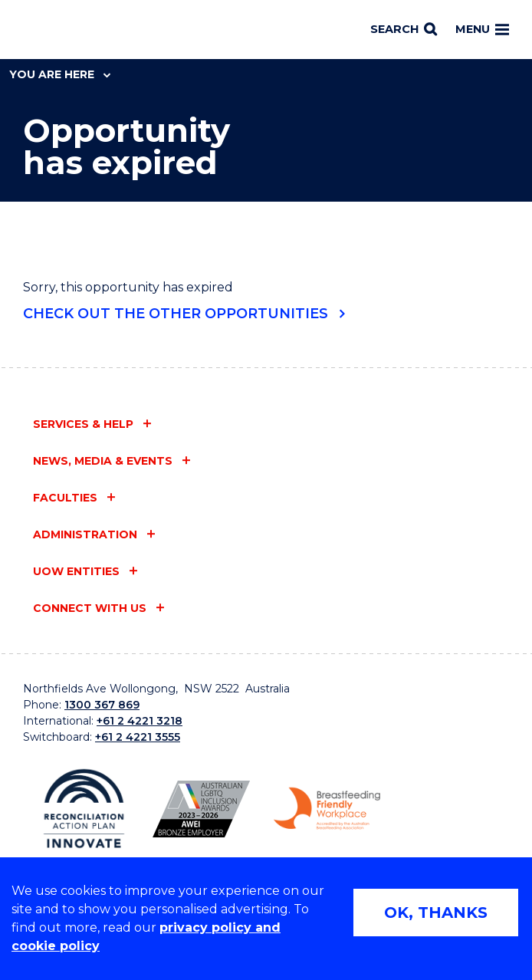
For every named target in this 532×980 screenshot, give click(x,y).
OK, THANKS (436, 913)
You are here (60, 74)
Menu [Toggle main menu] (482, 29)
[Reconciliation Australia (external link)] (84, 809)
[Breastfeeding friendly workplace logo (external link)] (327, 809)
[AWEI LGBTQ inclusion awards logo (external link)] (201, 809)
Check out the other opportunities (176, 314)
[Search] (404, 30)
